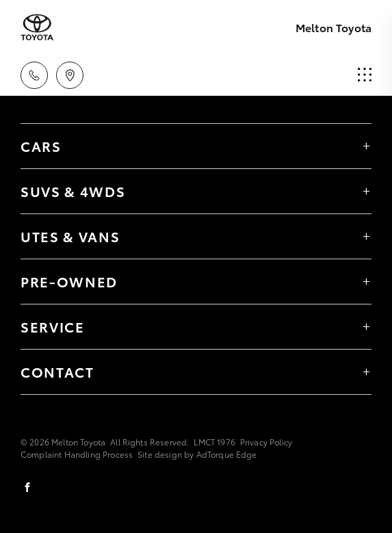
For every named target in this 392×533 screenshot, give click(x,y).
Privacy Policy (266, 442)
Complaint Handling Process (77, 454)
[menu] (365, 75)
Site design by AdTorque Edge (197, 454)
